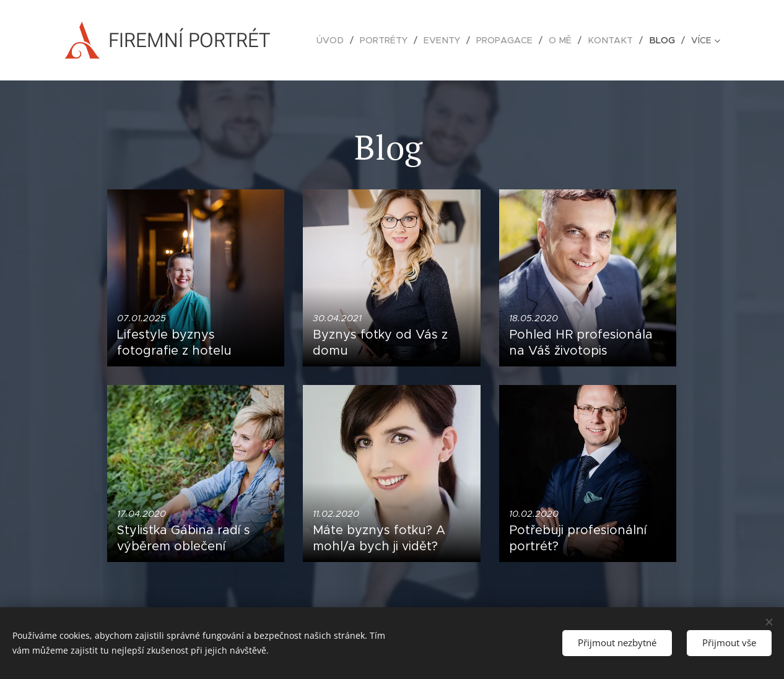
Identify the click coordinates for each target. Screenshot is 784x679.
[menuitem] (342, 40)
